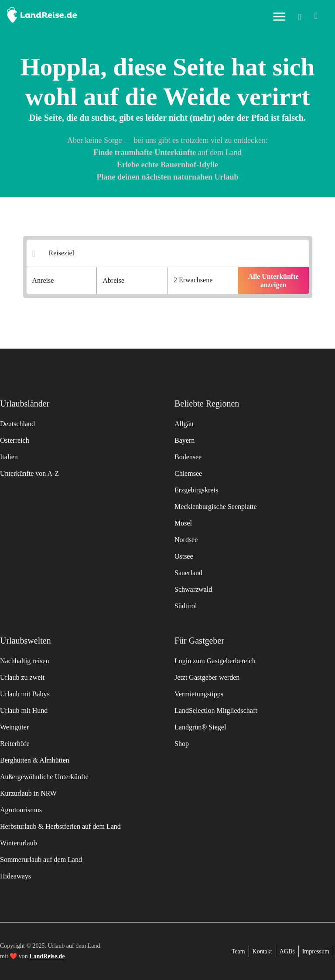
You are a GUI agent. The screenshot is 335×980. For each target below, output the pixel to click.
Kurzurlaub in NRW (28, 793)
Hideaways (15, 876)
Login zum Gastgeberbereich (215, 661)
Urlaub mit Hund (24, 710)
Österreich (15, 440)
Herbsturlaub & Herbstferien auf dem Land (60, 826)
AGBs (287, 951)
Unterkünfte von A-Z (29, 473)
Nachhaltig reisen (24, 661)
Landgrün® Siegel (200, 727)
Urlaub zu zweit (22, 677)
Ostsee (184, 556)
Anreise (43, 280)
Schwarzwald (193, 589)
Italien (9, 457)
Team (238, 951)
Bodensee (188, 457)
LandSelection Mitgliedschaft (216, 710)
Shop (182, 744)
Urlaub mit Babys (25, 694)
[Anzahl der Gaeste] (203, 281)
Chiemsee (188, 473)
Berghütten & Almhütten (35, 760)
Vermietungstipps (199, 694)
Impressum (316, 951)
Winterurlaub (19, 843)
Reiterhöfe (15, 744)
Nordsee (186, 540)
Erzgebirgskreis (196, 490)
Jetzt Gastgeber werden (207, 677)
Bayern (185, 440)
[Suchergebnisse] (173, 254)
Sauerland (188, 573)
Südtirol (186, 606)
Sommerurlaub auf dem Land (41, 860)
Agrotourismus (21, 810)
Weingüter (14, 727)
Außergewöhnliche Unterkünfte (44, 777)
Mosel (183, 523)
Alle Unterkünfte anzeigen (273, 281)
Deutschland (17, 424)
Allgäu (184, 424)
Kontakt (262, 951)
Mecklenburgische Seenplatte (216, 507)
